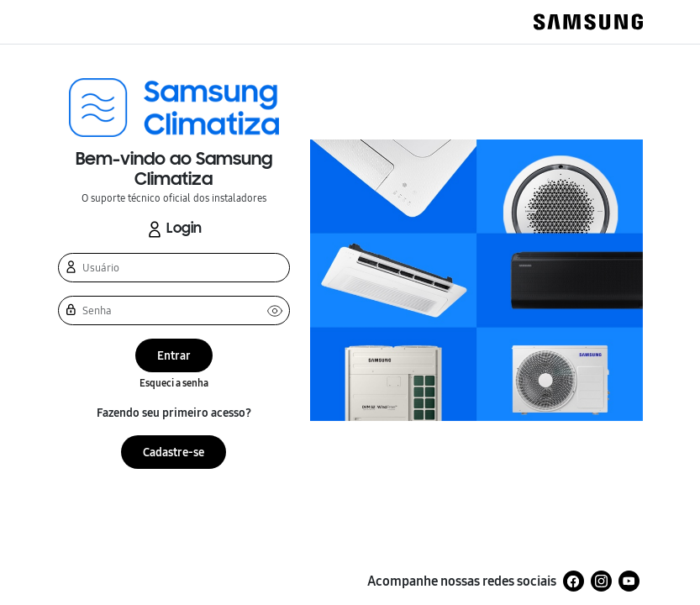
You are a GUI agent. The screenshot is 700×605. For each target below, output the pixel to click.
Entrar (174, 356)
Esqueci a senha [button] (174, 383)
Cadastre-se (174, 452)
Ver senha (275, 311)
